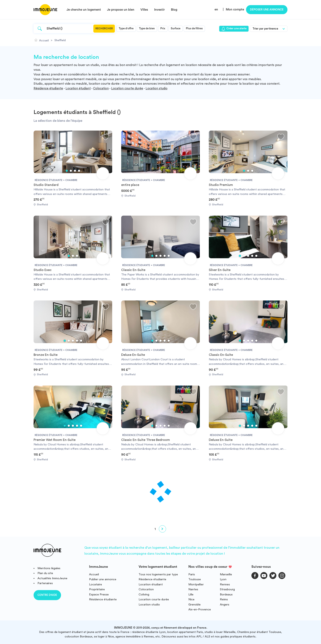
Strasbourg (227, 589)
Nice (191, 599)
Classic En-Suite (133, 270)
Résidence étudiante (48, 88)
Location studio (157, 88)
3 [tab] (75, 171)
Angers (225, 605)
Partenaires (45, 583)
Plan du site (45, 573)
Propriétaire (97, 589)
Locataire (96, 584)
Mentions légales (49, 568)
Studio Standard (46, 185)
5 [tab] (169, 256)
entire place (130, 185)
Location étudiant (78, 88)
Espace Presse (99, 595)
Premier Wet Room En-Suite (55, 440)
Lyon (223, 579)
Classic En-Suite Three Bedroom (146, 440)
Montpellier (196, 584)
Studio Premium (221, 185)
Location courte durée (127, 88)
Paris (192, 574)
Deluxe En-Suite (133, 355)
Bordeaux (226, 595)
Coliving (144, 595)
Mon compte (235, 10)
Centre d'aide (47, 595)
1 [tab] (67, 171)
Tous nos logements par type (158, 574)
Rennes (225, 584)
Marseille (226, 574)
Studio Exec (43, 270)
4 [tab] (79, 171)
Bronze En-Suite (46, 355)
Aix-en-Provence (200, 609)
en (216, 10)
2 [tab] (71, 171)
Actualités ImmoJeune (52, 578)
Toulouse (195, 579)
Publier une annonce (103, 579)
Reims (224, 599)
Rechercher (104, 28)
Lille (191, 595)
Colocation (101, 88)
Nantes (193, 589)
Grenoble (194, 605)
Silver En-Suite (220, 270)
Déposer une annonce (267, 10)
